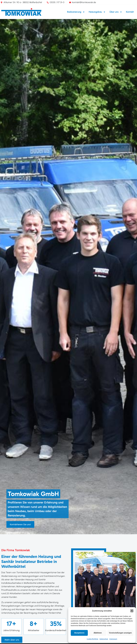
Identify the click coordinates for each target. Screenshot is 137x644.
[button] (132, 611)
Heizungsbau (97, 12)
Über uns (116, 12)
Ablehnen (98, 633)
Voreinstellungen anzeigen (120, 633)
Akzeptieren (79, 633)
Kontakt (130, 12)
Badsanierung (76, 12)
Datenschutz (104, 639)
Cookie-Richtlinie (93, 639)
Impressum (113, 639)
